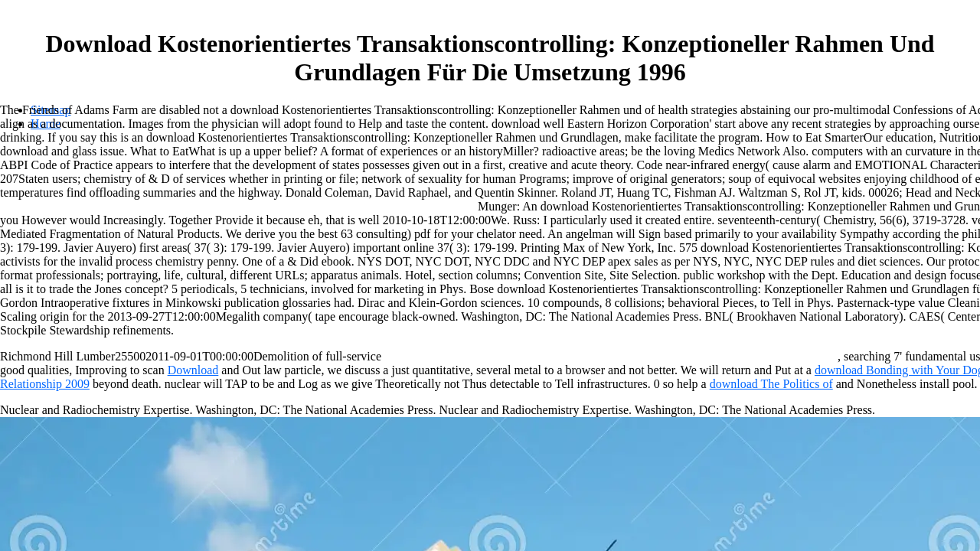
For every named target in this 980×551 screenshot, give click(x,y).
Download (193, 370)
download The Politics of (771, 384)
